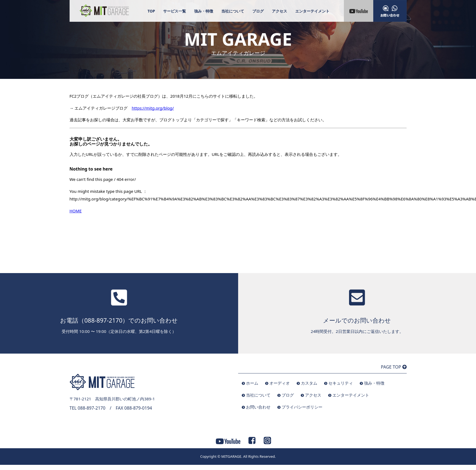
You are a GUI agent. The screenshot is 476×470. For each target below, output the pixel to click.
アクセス (279, 11)
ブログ (258, 11)
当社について (233, 11)
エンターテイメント (312, 11)
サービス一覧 (175, 11)
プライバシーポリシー (302, 407)
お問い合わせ (258, 407)
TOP (151, 11)
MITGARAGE (231, 456)
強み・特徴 (204, 11)
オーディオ (280, 383)
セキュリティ (341, 383)
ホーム (252, 383)
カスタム (309, 383)
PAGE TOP (394, 367)
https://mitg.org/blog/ (153, 108)
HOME (76, 211)
